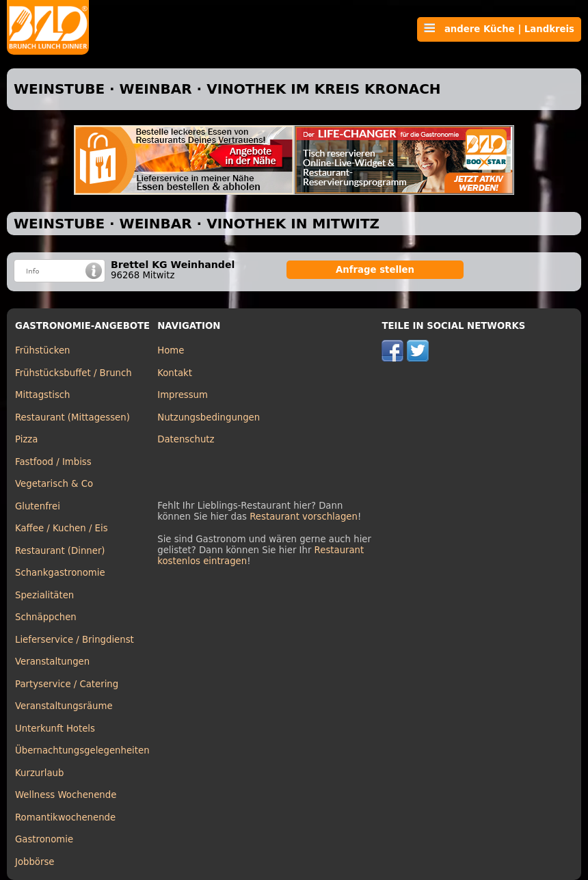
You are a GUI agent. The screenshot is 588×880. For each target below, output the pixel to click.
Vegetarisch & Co (54, 484)
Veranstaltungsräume (64, 706)
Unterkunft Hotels (55, 729)
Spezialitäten (44, 595)
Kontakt (175, 373)
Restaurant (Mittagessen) (72, 417)
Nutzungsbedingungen (209, 417)
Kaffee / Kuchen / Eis (62, 528)
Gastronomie (44, 839)
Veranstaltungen (52, 662)
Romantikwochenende (65, 817)
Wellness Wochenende (66, 795)
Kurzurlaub (39, 773)
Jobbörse (35, 862)
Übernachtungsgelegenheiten (82, 750)
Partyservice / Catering (67, 684)
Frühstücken (43, 350)
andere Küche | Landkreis (499, 29)
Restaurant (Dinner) (60, 551)
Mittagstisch (43, 395)
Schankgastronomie (60, 573)
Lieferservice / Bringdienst (75, 640)
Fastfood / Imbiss (53, 462)
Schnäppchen (46, 617)
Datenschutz (186, 439)
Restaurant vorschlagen (304, 517)
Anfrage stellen (375, 270)
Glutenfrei (38, 506)
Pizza (26, 439)
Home (171, 350)
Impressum (183, 395)
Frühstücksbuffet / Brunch (73, 373)
